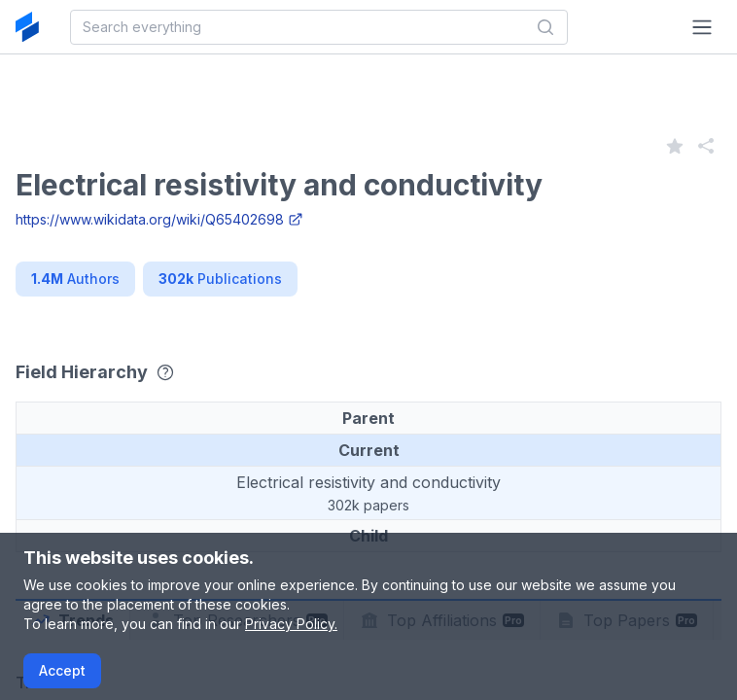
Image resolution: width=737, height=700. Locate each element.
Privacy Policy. (291, 624)
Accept (62, 670)
